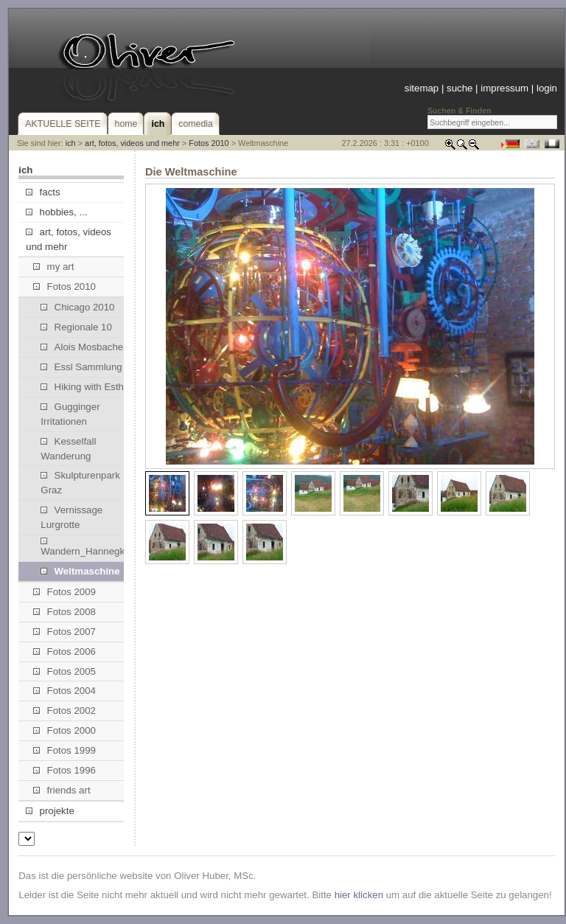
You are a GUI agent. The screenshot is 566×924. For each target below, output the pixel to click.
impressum (504, 88)
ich (71, 143)
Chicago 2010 (77, 307)
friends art (62, 790)
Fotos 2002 (64, 711)
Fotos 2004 (64, 691)
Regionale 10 (76, 327)
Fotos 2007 (64, 632)
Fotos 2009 (64, 592)
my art (53, 267)
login (547, 88)
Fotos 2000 (64, 730)
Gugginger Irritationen (70, 414)
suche (460, 88)
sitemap (422, 88)
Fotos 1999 (64, 750)
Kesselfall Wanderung (68, 449)
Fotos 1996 (64, 770)
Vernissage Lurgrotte (71, 517)
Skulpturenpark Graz (80, 483)
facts (43, 192)
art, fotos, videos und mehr (132, 143)
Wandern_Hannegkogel (88, 547)
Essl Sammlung (81, 367)
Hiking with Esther (86, 387)
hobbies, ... (56, 212)
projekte (50, 811)
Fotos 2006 (64, 652)
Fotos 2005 (64, 671)
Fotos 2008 (64, 612)
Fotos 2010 (209, 143)
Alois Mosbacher (83, 347)
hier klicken (359, 895)
